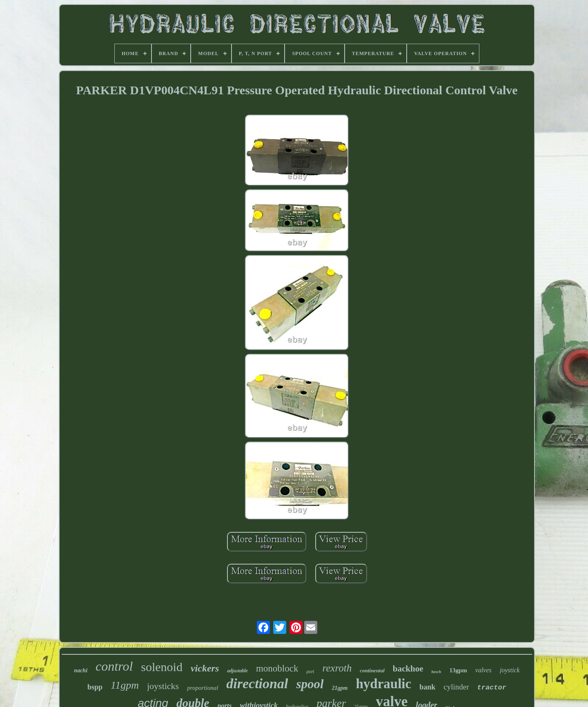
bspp (95, 687)
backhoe (408, 669)
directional (257, 684)
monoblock (277, 668)
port (310, 671)
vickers (205, 668)
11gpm (125, 685)
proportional (203, 688)
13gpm (458, 670)
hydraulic (384, 684)
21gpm (340, 688)
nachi (81, 670)
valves (483, 670)
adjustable (237, 671)
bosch (437, 672)
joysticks (163, 686)
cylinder (456, 687)
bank (427, 687)
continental (372, 670)
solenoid (162, 667)
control (114, 666)
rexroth (337, 668)
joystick (510, 670)
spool (310, 684)
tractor (492, 688)
